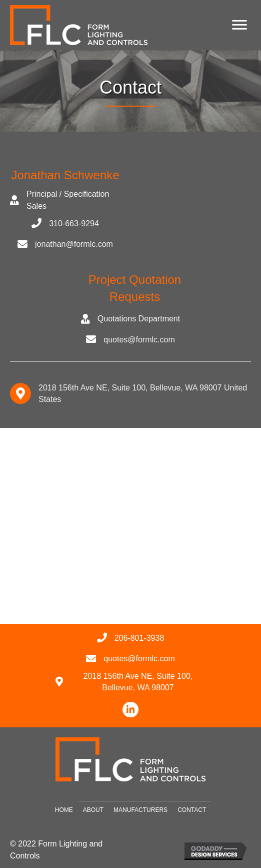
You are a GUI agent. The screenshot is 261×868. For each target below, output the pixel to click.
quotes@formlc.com (139, 340)
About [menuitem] (93, 810)
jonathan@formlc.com (74, 244)
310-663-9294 (74, 224)
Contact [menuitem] (192, 810)
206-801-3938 (139, 638)
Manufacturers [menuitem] (140, 810)
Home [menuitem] (64, 810)
